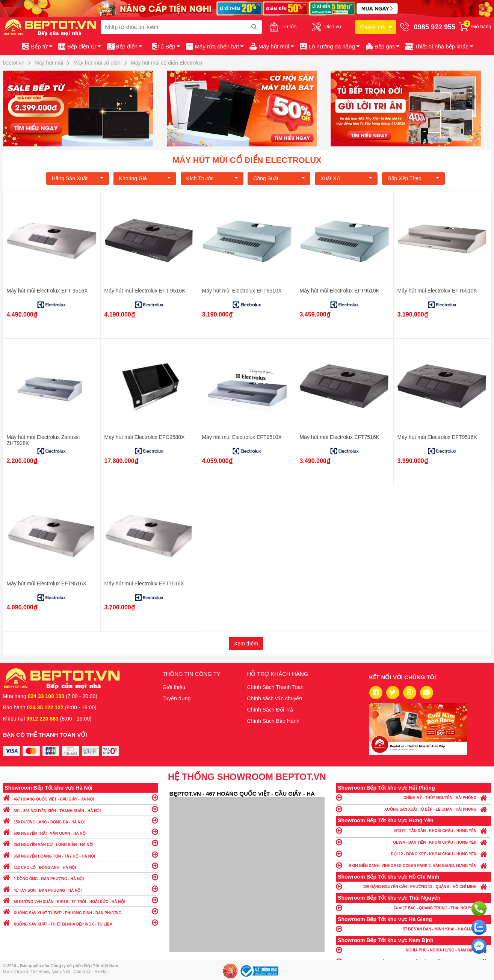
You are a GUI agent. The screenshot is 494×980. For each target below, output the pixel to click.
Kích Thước (212, 178)
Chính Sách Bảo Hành (273, 721)
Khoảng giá (145, 178)
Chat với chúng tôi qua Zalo (479, 927)
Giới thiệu (174, 687)
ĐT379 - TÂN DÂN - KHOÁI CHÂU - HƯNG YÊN (413, 830)
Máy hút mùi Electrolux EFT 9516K (145, 291)
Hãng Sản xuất (78, 178)
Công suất (279, 178)
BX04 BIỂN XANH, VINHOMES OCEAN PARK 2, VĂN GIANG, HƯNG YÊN (413, 865)
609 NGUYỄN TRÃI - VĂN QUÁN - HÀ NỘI (81, 831)
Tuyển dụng (177, 698)
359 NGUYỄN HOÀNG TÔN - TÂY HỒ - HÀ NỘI (81, 854)
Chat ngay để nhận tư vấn (479, 946)
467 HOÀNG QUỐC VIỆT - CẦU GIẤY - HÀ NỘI (81, 797)
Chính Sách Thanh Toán (276, 687)
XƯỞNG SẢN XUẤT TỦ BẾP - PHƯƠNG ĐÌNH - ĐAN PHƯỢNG (81, 911)
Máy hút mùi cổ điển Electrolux (247, 160)
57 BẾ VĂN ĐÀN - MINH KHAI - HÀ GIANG (413, 929)
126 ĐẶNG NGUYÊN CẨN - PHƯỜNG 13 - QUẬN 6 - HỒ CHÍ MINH (413, 886)
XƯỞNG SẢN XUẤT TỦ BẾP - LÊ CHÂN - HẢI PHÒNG (413, 809)
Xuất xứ (346, 178)
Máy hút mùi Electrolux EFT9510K (340, 291)
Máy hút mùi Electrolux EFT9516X (47, 583)
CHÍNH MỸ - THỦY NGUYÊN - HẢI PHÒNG (413, 797)
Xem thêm (246, 644)
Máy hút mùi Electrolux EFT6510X (242, 291)
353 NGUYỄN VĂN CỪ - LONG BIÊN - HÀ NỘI (81, 843)
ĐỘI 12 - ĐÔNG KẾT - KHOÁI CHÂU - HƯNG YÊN (413, 854)
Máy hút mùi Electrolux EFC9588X (145, 437)
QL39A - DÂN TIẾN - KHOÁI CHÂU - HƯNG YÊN (413, 842)
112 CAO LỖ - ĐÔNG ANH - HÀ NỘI (81, 866)
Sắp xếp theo (413, 178)
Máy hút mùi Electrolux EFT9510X (242, 437)
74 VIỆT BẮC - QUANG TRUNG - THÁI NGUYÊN (413, 908)
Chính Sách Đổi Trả (270, 710)
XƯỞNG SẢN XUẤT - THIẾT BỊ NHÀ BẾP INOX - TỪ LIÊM (81, 922)
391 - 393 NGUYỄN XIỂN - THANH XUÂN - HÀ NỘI (81, 809)
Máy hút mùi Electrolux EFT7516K (340, 437)
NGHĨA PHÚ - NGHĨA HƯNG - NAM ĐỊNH (413, 950)
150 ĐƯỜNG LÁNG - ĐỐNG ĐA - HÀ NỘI (81, 820)
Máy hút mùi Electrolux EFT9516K (437, 437)
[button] (439, 47)
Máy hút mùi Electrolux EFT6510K (437, 291)
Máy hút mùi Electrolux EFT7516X (144, 583)
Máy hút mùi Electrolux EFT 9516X (47, 291)
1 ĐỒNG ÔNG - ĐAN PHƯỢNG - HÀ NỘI (81, 877)
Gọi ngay (479, 909)
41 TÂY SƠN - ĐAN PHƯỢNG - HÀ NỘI (81, 889)
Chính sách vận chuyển (275, 698)
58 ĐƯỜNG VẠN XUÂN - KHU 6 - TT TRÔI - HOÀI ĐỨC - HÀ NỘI (81, 900)
